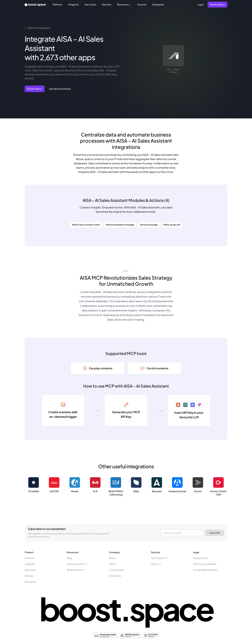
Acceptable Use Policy (205, 570)
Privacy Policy (201, 558)
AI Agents (73, 4)
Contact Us (115, 576)
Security (142, 4)
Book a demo (217, 4)
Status (156, 564)
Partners (107, 4)
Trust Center (159, 558)
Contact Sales (117, 570)
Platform (57, 4)
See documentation (60, 89)
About (112, 558)
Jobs (113, 564)
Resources (124, 4)
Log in (201, 4)
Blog (69, 558)
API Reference (76, 570)
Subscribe (215, 533)
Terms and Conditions (205, 564)
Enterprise (158, 4)
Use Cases (90, 4)
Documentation (77, 564)
